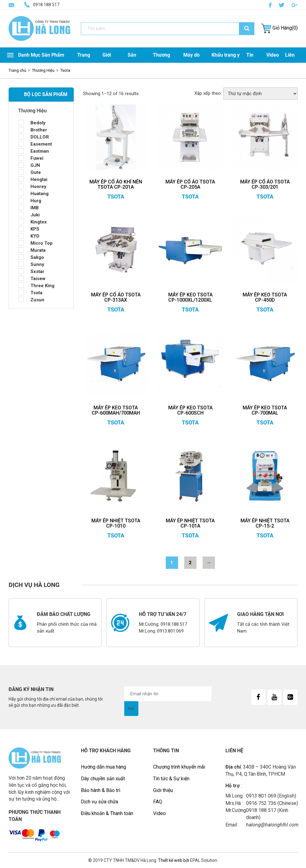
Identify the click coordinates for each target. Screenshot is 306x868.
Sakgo (37, 257)
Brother (39, 130)
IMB (35, 208)
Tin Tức (250, 63)
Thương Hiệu (161, 63)
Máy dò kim (191, 63)
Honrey (38, 187)
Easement (41, 144)
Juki (35, 215)
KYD (35, 236)
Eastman (40, 151)
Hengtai (39, 179)
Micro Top (42, 243)
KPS (35, 229)
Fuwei (37, 158)
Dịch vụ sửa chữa (99, 802)
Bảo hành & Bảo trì (101, 790)
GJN (35, 165)
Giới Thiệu (109, 63)
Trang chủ (17, 70)
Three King (42, 286)
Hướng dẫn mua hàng (103, 767)
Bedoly (38, 123)
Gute (36, 172)
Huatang (40, 194)
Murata (38, 250)
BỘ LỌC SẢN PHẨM (46, 94)
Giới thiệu (163, 790)
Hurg (36, 201)
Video (273, 55)
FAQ (158, 802)
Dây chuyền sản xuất (103, 779)
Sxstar (37, 271)
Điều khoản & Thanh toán (107, 813)
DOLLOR (40, 137)
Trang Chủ (84, 63)
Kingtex (39, 222)
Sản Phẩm (134, 63)
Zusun (37, 300)
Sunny (37, 264)
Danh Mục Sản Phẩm (36, 55)
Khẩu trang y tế (226, 63)
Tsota (36, 293)
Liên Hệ (290, 63)
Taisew (38, 279)
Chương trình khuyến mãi (179, 767)
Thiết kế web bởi (173, 860)
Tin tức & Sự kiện (171, 779)
